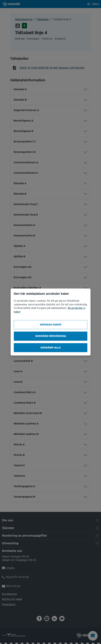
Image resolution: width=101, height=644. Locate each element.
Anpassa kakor (51, 325)
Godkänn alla (50, 348)
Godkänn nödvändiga (51, 336)
